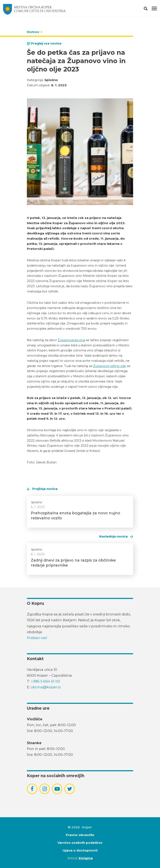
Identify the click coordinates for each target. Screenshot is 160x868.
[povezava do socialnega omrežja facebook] (32, 789)
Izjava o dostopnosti (80, 850)
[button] (149, 9)
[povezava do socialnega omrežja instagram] (45, 789)
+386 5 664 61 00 (45, 681)
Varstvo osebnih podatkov (80, 843)
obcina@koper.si (46, 687)
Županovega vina (71, 340)
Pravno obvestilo (80, 835)
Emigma (86, 858)
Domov (33, 32)
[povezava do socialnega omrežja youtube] (57, 789)
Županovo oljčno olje (110, 366)
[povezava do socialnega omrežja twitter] (70, 789)
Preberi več (37, 638)
